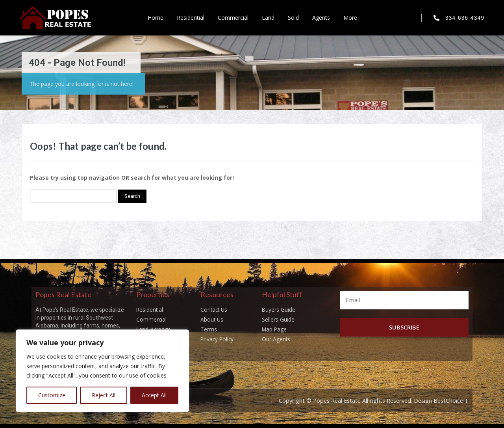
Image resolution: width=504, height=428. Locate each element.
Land (268, 18)
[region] (102, 371)
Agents (321, 18)
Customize (52, 395)
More (350, 18)
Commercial (233, 18)
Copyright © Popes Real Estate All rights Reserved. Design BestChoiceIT (369, 400)
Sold (293, 18)
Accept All (154, 395)
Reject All (104, 395)
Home (156, 18)
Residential (191, 18)
